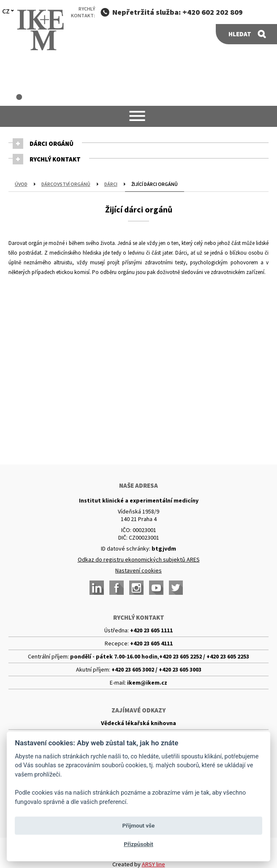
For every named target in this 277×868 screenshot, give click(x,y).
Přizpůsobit (138, 844)
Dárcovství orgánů (66, 184)
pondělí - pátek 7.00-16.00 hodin (114, 656)
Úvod (21, 184)
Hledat (240, 34)
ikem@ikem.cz (147, 683)
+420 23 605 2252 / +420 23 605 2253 (204, 656)
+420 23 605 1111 (151, 630)
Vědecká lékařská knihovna (138, 723)
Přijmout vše (139, 825)
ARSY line (153, 864)
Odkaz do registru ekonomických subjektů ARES (139, 559)
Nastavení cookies (138, 570)
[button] (139, 116)
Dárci (111, 184)
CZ (6, 11)
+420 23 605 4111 (151, 643)
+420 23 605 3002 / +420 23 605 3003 (156, 669)
